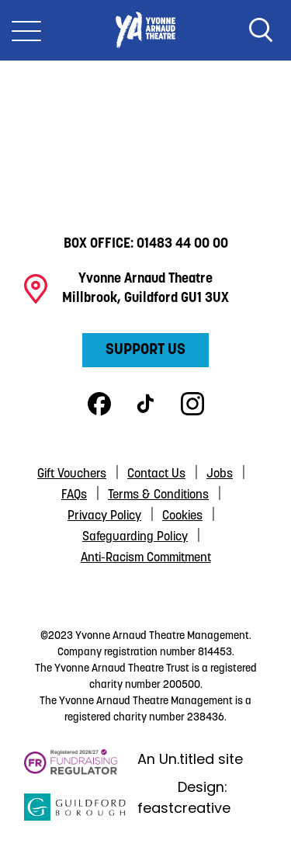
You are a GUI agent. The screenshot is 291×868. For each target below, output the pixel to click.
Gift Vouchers (72, 474)
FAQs (74, 495)
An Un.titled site (190, 759)
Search (261, 30)
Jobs (220, 474)
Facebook (99, 404)
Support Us (145, 350)
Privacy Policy (104, 516)
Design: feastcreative (184, 797)
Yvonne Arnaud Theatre (145, 30)
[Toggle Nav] (26, 30)
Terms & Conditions (158, 495)
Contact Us (156, 474)
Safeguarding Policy (135, 537)
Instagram (192, 404)
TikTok (146, 404)
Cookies (182, 516)
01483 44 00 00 (182, 244)
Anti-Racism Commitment (146, 558)
